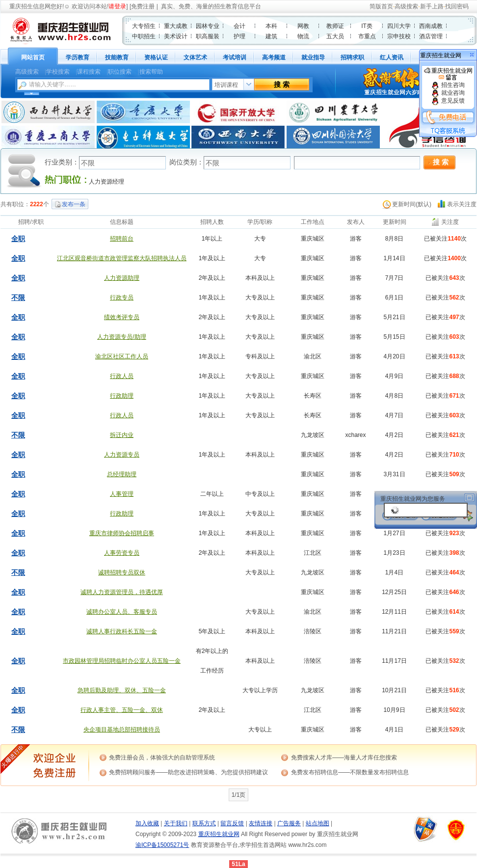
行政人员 (122, 376)
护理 (239, 36)
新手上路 (432, 6)
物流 (303, 36)
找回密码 (457, 6)
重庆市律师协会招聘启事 (122, 533)
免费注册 (143, 6)
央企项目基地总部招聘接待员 (122, 730)
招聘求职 (352, 57)
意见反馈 (448, 101)
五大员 (335, 36)
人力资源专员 (122, 455)
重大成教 (176, 26)
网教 (303, 26)
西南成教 (431, 26)
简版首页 (381, 6)
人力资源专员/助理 (121, 337)
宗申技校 (399, 36)
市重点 (367, 36)
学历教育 (78, 57)
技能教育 (117, 57)
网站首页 (33, 57)
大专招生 (144, 26)
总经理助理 (122, 474)
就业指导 (313, 57)
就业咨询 (448, 93)
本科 (271, 26)
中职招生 (144, 36)
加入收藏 (147, 823)
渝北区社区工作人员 (122, 356)
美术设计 (176, 36)
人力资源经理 (106, 182)
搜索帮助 (151, 72)
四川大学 (399, 26)
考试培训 (235, 57)
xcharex (355, 435)
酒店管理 (431, 36)
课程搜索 (89, 72)
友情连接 (261, 823)
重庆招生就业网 (448, 74)
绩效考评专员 (122, 317)
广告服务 (289, 823)
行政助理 (122, 396)
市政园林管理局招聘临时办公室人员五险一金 (122, 661)
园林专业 (208, 26)
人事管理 (122, 494)
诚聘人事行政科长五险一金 (122, 631)
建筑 (271, 36)
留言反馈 (232, 823)
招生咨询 (448, 85)
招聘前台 (122, 239)
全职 (18, 239)
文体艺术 (195, 57)
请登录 (117, 6)
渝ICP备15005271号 (162, 845)
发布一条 (74, 204)
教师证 (335, 26)
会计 (239, 26)
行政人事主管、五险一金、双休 (122, 710)
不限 (18, 298)
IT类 (367, 26)
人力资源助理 (122, 278)
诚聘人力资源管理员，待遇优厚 (122, 592)
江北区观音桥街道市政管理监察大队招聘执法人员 (122, 258)
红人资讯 (392, 57)
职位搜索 (120, 72)
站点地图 (318, 823)
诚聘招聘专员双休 (122, 572)
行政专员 (122, 298)
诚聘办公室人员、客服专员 (122, 612)
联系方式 (204, 823)
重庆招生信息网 (30, 6)
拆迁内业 (122, 435)
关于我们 (176, 823)
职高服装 (208, 36)
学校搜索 (58, 72)
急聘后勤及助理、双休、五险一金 (122, 690)
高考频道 (274, 57)
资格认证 (156, 57)
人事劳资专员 (122, 553)
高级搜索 (406, 6)
